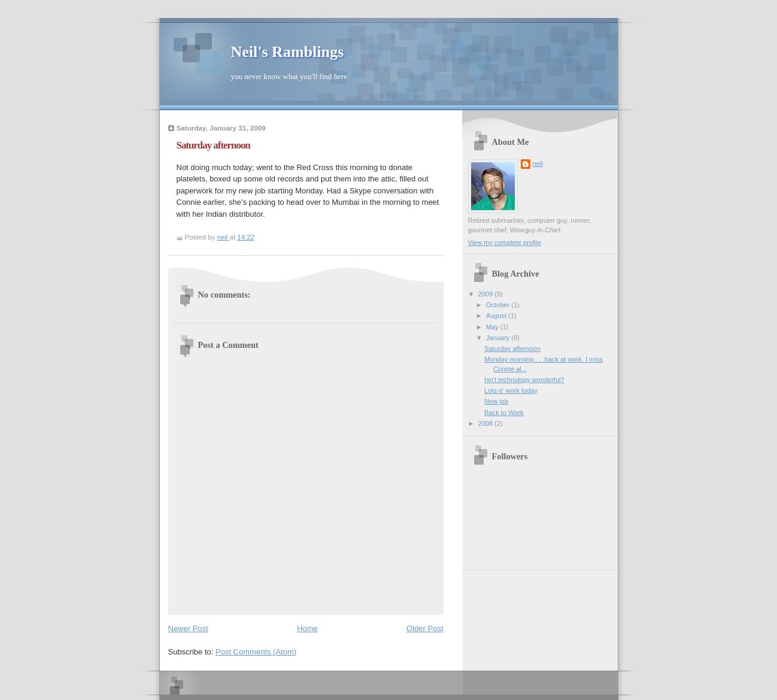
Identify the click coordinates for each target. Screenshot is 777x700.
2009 (487, 294)
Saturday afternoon (512, 349)
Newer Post (188, 628)
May (493, 327)
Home (307, 628)
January (499, 338)
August (497, 316)
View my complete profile (505, 243)
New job (496, 401)
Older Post (425, 628)
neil (538, 163)
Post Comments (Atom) (256, 652)
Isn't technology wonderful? (524, 380)
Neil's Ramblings (288, 52)
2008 (487, 423)
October (499, 305)
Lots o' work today (511, 390)
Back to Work (504, 413)
